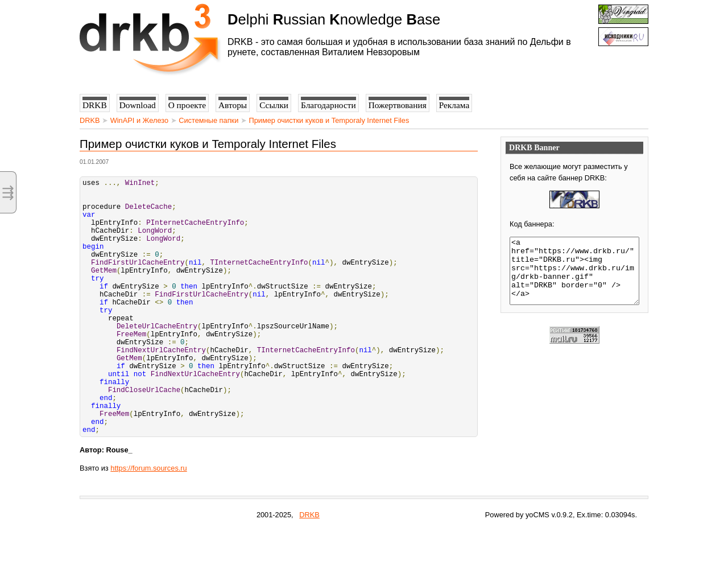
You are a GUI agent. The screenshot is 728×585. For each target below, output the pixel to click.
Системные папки (208, 120)
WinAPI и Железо (139, 120)
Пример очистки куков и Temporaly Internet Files (329, 120)
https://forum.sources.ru (148, 523)
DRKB (90, 120)
